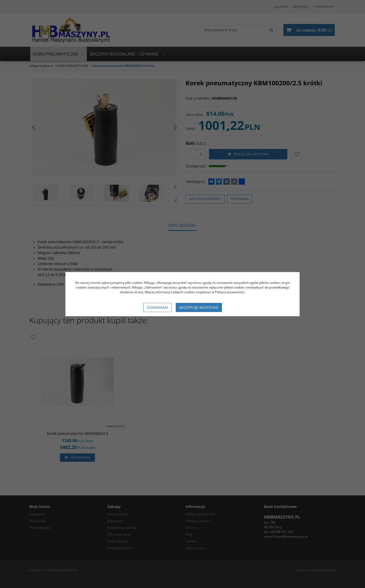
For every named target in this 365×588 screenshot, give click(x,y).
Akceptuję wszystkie (199, 307)
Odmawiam (157, 307)
